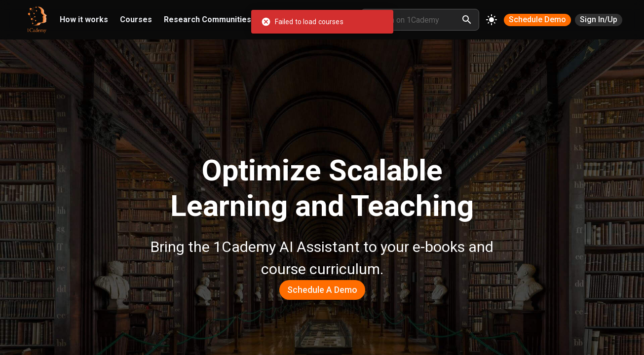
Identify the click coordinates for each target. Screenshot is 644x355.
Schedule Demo (537, 19)
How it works (84, 19)
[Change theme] (492, 20)
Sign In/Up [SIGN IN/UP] (599, 19)
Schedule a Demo (322, 290)
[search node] (415, 20)
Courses (136, 19)
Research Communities (208, 19)
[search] (467, 20)
